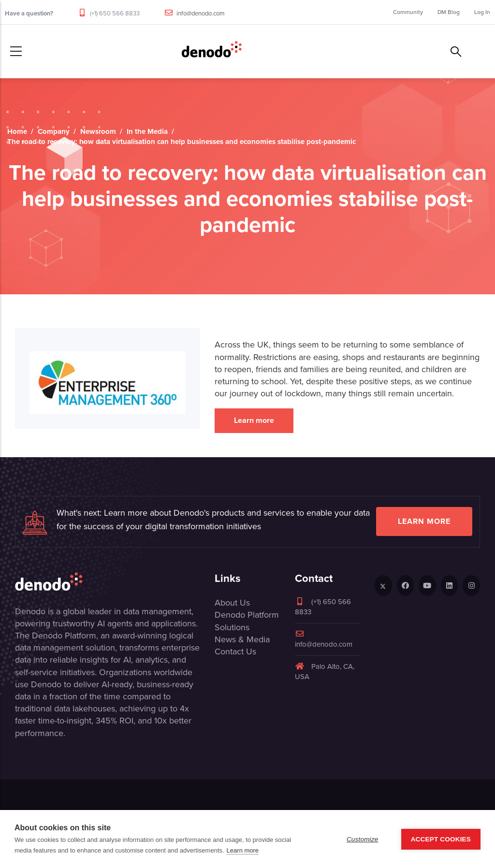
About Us (232, 603)
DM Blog (449, 12)
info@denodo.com (201, 13)
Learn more (254, 420)
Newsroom (98, 131)
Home (17, 131)
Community (408, 12)
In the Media (147, 131)
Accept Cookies (441, 839)
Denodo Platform (247, 615)
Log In (482, 12)
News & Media (242, 639)
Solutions (232, 627)
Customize (363, 839)
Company (54, 131)
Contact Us (235, 651)
